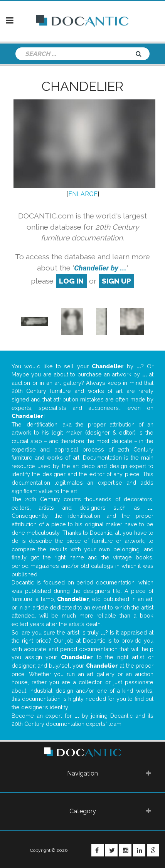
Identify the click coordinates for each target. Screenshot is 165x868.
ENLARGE (83, 194)
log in (71, 281)
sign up (116, 281)
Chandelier (82, 86)
